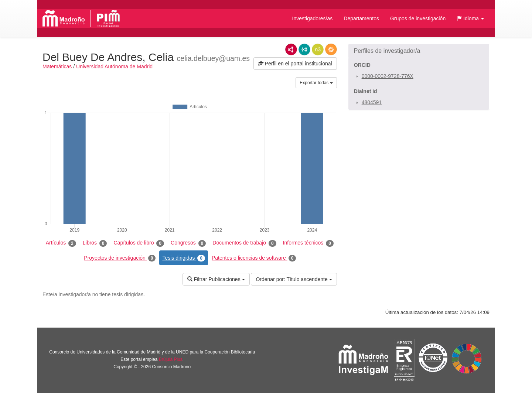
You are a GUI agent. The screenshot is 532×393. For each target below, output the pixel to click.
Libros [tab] (95, 243)
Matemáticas (57, 66)
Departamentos (361, 18)
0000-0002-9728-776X (388, 76)
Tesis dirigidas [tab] (184, 258)
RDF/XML (291, 49)
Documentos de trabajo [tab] (244, 243)
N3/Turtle (318, 49)
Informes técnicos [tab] (308, 243)
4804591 (372, 102)
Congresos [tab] (188, 243)
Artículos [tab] (61, 243)
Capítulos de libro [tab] (139, 243)
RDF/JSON (331, 49)
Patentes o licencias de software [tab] (254, 258)
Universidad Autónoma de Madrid (114, 66)
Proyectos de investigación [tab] (120, 258)
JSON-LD (304, 49)
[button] (470, 18)
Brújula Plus (171, 359)
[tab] (419, 51)
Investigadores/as (313, 18)
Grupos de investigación (418, 18)
